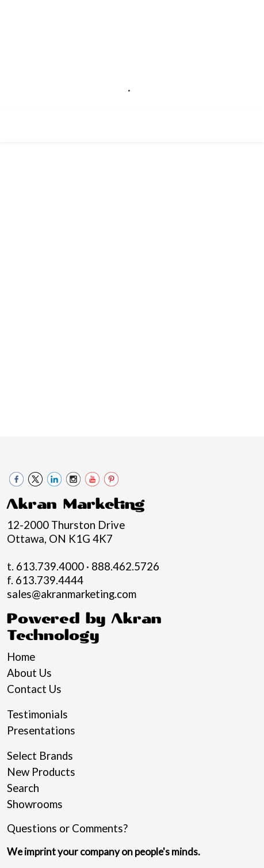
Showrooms (35, 804)
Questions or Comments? (67, 828)
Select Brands (40, 756)
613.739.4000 (87, 90)
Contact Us (34, 689)
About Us (29, 673)
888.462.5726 (171, 90)
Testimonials (37, 714)
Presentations (41, 730)
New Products (41, 772)
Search (23, 788)
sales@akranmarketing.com (129, 104)
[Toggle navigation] (18, 123)
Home (21, 657)
